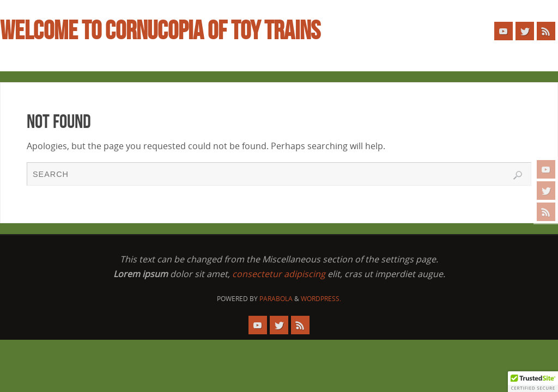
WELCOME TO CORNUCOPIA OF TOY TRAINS (160, 30)
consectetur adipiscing (279, 274)
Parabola (276, 299)
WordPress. (321, 299)
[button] (533, 382)
